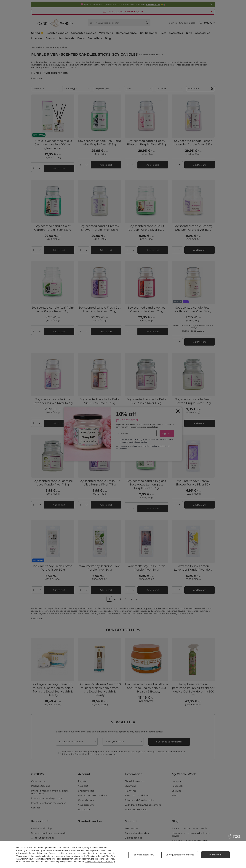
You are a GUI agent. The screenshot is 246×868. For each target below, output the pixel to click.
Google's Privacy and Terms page (100, 862)
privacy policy (22, 853)
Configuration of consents (180, 855)
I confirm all (216, 855)
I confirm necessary (143, 855)
